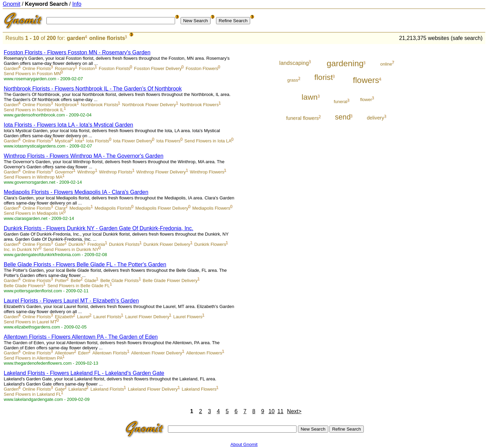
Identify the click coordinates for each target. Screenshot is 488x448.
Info (77, 4)
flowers (366, 80)
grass (293, 80)
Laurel (83, 317)
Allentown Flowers (204, 353)
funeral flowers (302, 118)
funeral (341, 102)
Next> (294, 411)
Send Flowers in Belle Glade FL (79, 286)
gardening (345, 63)
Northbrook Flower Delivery (149, 105)
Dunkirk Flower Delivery (167, 244)
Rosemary (65, 68)
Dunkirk (76, 244)
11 (281, 411)
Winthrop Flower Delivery (161, 172)
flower (366, 100)
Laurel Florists (107, 317)
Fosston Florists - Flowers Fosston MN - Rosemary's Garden (77, 52)
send (343, 117)
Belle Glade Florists (120, 281)
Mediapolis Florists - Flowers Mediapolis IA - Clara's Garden (76, 192)
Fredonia (96, 244)
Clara (60, 208)
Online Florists (37, 68)
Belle (76, 281)
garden (76, 38)
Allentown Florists (110, 353)
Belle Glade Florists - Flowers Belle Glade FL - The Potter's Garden (85, 264)
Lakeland (78, 389)
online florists (107, 38)
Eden (83, 353)
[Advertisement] (457, 148)
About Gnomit (244, 444)
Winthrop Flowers (207, 172)
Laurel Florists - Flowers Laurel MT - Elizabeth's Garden (71, 301)
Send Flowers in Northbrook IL (34, 110)
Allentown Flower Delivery (157, 353)
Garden (11, 68)
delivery (376, 118)
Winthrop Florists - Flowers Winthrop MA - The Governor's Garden (84, 156)
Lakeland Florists (107, 389)
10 (272, 411)
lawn (310, 97)
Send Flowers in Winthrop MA (33, 177)
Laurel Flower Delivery (147, 317)
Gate (60, 244)
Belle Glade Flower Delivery (170, 281)
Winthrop (86, 172)
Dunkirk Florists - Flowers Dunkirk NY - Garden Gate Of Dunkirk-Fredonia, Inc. (98, 228)
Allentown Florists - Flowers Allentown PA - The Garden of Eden (81, 337)
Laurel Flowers (188, 317)
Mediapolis (80, 208)
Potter (61, 281)
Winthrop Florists (116, 172)
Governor (64, 172)
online (386, 64)
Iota (78, 141)
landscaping (294, 63)
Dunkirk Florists (124, 244)
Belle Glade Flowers (24, 286)
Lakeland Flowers (199, 389)
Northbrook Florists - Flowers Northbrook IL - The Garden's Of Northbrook (93, 89)
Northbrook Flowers (199, 105)
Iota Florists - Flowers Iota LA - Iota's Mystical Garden (68, 125)
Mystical (63, 141)
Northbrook (66, 105)
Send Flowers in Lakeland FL (32, 394)
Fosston (87, 68)
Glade (91, 281)
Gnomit (12, 4)
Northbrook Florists (100, 105)
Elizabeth (64, 317)
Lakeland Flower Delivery (153, 389)
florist (324, 77)
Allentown (64, 353)
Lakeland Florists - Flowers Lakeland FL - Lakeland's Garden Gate (84, 373)
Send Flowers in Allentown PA (33, 358)
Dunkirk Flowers (210, 244)
